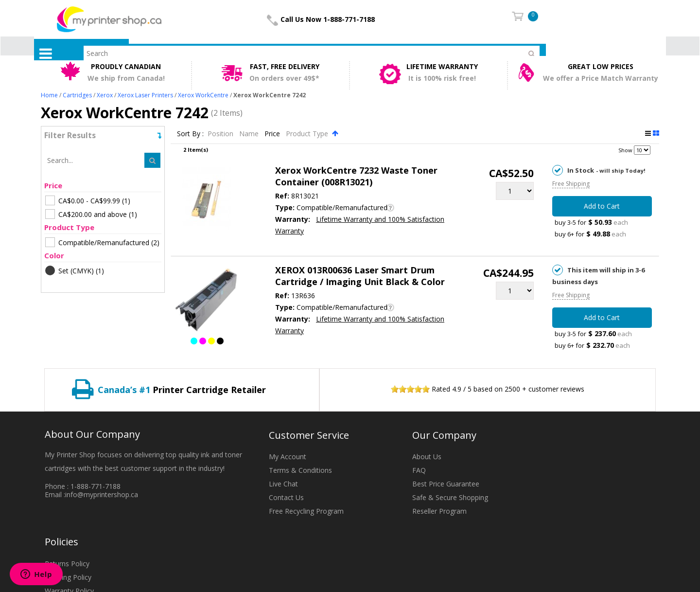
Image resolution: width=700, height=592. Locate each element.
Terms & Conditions (300, 470)
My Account (288, 457)
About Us (427, 457)
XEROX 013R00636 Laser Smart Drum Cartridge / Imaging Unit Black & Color (360, 276)
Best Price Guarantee (446, 484)
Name (250, 134)
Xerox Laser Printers (145, 95)
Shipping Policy (68, 577)
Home (49, 95)
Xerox (105, 95)
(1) (88, 200)
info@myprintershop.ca (102, 494)
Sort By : (190, 134)
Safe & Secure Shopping (450, 497)
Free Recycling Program (306, 511)
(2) (102, 242)
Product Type (308, 134)
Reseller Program (439, 511)
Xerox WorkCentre (203, 95)
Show (625, 150)
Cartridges (77, 95)
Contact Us (286, 497)
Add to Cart (602, 206)
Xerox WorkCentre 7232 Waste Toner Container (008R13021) (356, 176)
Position (221, 134)
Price (273, 134)
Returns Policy (67, 564)
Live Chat (283, 484)
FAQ (419, 470)
